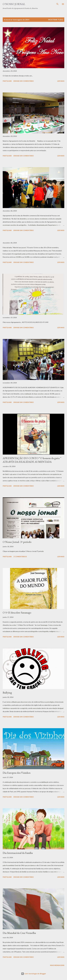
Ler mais (61, 81)
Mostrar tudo (56, 20)
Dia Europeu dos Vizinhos (17, 773)
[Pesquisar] (57, 4)
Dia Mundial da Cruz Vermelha (19, 933)
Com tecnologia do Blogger (34, 974)
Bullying (7, 693)
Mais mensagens (57, 965)
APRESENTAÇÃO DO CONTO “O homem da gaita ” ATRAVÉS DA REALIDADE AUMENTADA (32, 460)
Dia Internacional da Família (18, 853)
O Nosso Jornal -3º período (17, 542)
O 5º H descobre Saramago (17, 613)
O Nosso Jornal (14, 4)
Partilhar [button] (7, 81)
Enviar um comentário (24, 81)
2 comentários (20, 557)
